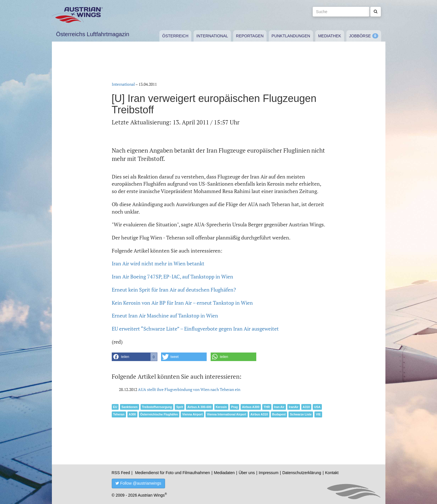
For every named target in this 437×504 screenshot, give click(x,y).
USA (317, 407)
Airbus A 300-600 (199, 407)
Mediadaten (224, 473)
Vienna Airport (192, 414)
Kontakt (332, 473)
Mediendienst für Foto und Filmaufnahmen (173, 473)
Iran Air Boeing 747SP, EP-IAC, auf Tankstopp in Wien (172, 276)
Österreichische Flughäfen (159, 414)
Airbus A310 (259, 414)
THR (267, 407)
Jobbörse (360, 36)
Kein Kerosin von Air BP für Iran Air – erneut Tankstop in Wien (182, 303)
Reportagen (250, 36)
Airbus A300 (251, 407)
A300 (132, 414)
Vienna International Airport (227, 414)
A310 (306, 407)
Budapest (279, 414)
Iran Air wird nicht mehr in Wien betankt (158, 263)
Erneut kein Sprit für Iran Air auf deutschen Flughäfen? (174, 290)
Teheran (119, 414)
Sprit (180, 407)
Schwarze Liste (301, 414)
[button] (135, 357)
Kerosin (221, 407)
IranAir (294, 407)
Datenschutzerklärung (302, 473)
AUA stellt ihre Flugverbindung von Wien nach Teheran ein (189, 389)
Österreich (175, 36)
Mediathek (330, 36)
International (212, 36)
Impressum (269, 473)
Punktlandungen (291, 36)
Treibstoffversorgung (157, 407)
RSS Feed (121, 473)
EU (115, 407)
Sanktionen (130, 407)
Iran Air (279, 407)
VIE (318, 414)
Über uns (247, 473)
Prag (234, 407)
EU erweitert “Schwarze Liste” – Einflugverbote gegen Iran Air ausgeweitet (195, 329)
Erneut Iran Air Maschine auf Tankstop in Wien (165, 315)
